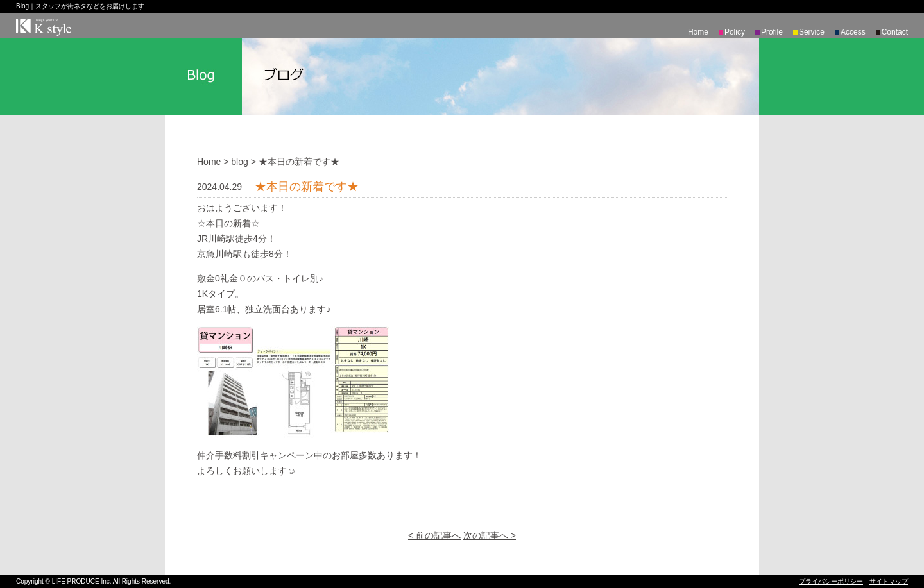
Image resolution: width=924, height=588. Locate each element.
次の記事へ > (490, 535)
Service (812, 32)
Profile (772, 32)
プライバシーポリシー (831, 581)
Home (698, 32)
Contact (895, 32)
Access (853, 32)
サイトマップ (889, 581)
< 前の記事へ (434, 535)
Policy (735, 32)
